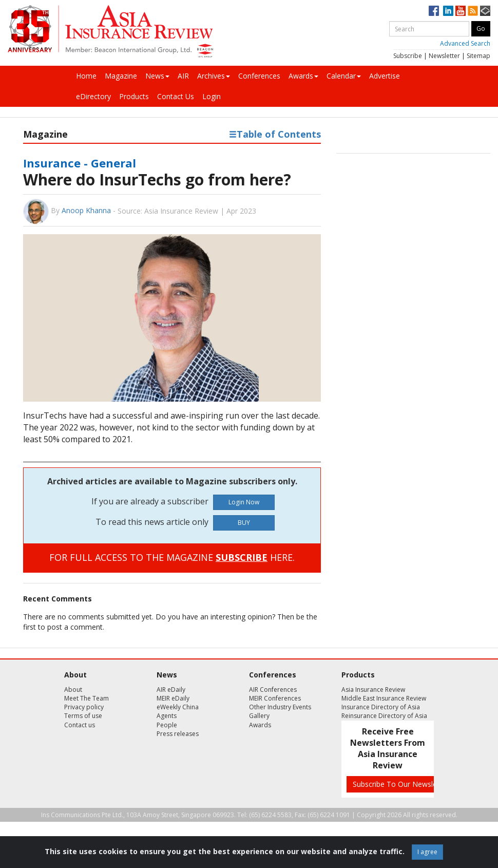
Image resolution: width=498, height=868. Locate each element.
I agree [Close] (427, 852)
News (157, 76)
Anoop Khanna (86, 210)
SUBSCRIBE (242, 557)
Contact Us (176, 96)
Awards (303, 76)
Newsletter (444, 56)
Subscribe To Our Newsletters (403, 784)
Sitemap (478, 56)
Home (86, 76)
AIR (183, 76)
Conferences (259, 76)
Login (212, 96)
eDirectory (93, 96)
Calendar (344, 76)
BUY (244, 523)
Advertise (385, 76)
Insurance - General (80, 163)
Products (134, 96)
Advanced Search (465, 43)
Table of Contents (275, 134)
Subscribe (408, 56)
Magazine (121, 76)
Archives (214, 76)
